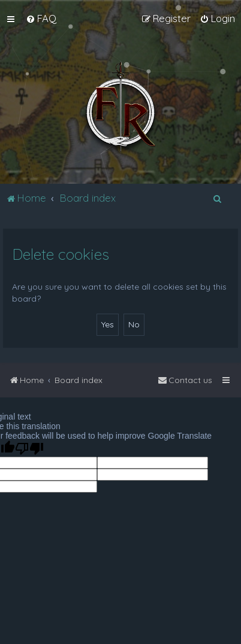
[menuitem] (41, 19)
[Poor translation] (29, 449)
